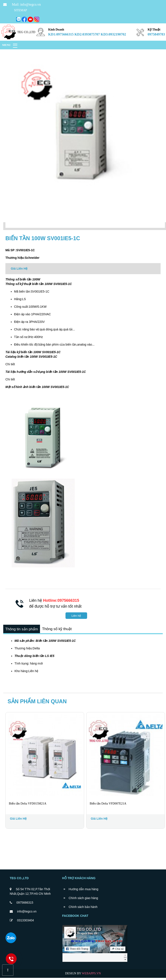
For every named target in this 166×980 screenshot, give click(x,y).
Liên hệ (76, 616)
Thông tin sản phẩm (23, 630)
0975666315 (25, 905)
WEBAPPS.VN (91, 976)
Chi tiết (10, 364)
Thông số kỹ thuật (61, 630)
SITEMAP (21, 10)
